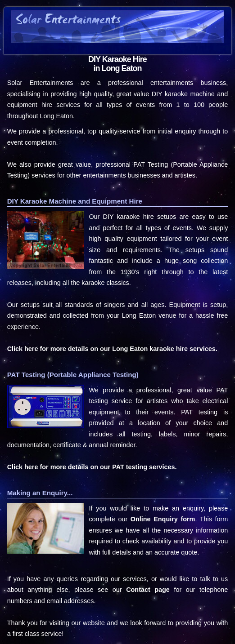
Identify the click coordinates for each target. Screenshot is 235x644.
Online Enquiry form (163, 519)
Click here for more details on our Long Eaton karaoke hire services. (112, 349)
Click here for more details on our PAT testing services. (92, 467)
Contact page (148, 590)
